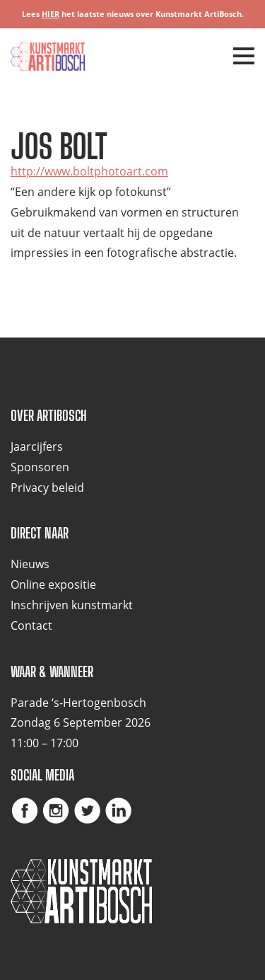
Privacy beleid (47, 488)
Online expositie (53, 584)
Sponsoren (40, 467)
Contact (31, 626)
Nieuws (30, 564)
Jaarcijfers (37, 446)
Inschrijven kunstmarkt (72, 605)
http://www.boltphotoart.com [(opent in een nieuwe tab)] (89, 171)
